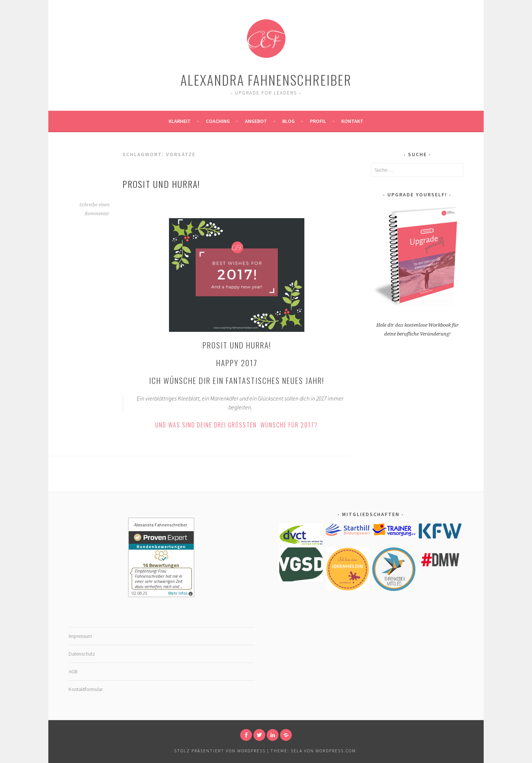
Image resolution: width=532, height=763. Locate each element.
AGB (73, 671)
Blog (289, 121)
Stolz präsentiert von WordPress (220, 751)
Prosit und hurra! (161, 184)
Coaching (218, 121)
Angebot (256, 121)
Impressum (80, 636)
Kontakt (352, 121)
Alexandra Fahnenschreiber (266, 80)
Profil (318, 121)
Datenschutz (82, 654)
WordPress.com (336, 751)
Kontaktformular (86, 689)
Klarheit (180, 121)
